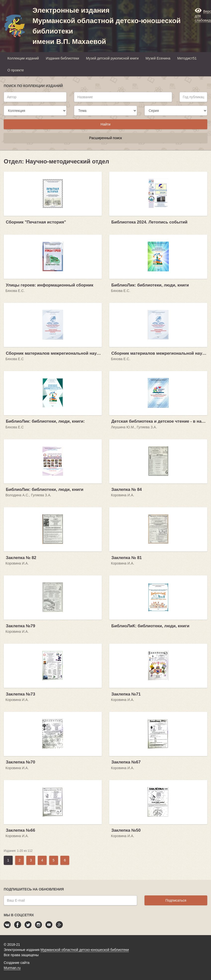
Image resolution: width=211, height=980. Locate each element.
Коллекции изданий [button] (23, 58)
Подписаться (176, 900)
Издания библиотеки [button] (63, 58)
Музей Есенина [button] (158, 58)
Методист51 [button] (187, 58)
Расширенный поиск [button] (105, 138)
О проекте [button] (16, 70)
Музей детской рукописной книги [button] (112, 58)
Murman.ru (12, 968)
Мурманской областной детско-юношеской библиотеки (85, 950)
